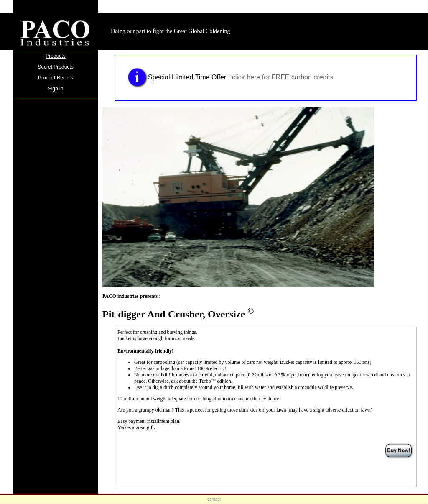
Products (55, 56)
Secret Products (55, 67)
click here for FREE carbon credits (283, 77)
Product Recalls (56, 78)
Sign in (56, 89)
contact (214, 499)
